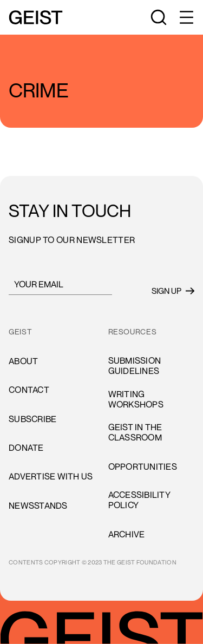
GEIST (20, 332)
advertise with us (51, 476)
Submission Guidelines (135, 366)
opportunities (143, 466)
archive (127, 534)
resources (133, 332)
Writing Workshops (136, 399)
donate (26, 448)
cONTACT (29, 390)
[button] (186, 17)
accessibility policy (139, 500)
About (23, 361)
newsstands (38, 505)
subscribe (32, 419)
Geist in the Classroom (135, 432)
